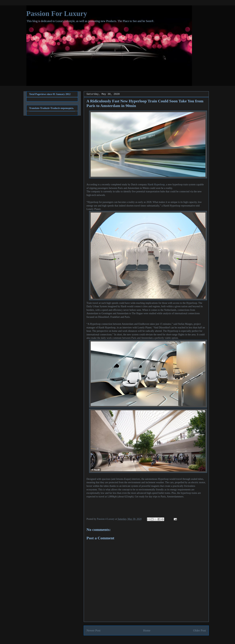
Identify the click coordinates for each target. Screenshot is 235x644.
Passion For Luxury (57, 14)
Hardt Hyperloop (156, 185)
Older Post (199, 630)
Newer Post (94, 630)
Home (147, 630)
